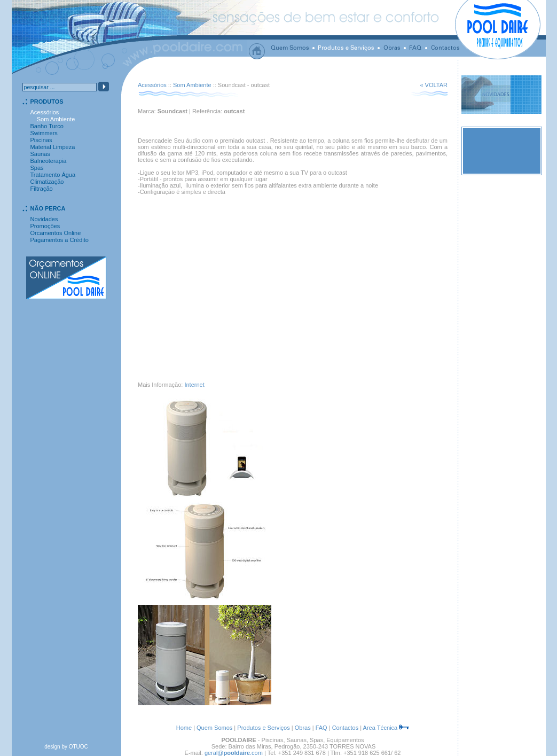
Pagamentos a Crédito (60, 240)
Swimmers (44, 133)
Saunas (40, 154)
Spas (37, 168)
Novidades (44, 219)
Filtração (42, 189)
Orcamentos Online (56, 233)
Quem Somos (214, 728)
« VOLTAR (434, 85)
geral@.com (234, 753)
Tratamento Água (53, 175)
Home (184, 728)
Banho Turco (47, 126)
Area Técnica (381, 728)
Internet (194, 385)
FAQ (321, 728)
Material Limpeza (53, 147)
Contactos (346, 728)
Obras (303, 728)
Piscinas (41, 140)
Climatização (47, 182)
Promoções (45, 226)
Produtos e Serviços (263, 728)
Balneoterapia (49, 161)
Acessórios (152, 85)
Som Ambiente (192, 85)
